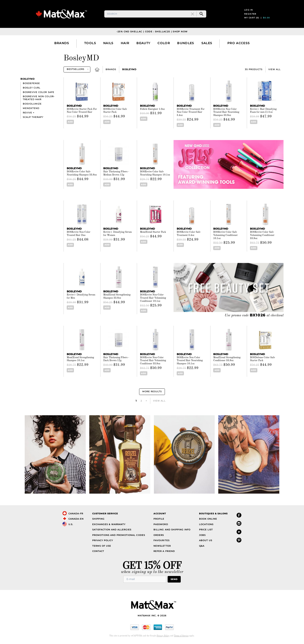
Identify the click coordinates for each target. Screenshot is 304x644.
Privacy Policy (103, 541)
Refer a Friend (164, 552)
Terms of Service (181, 637)
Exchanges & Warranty (109, 525)
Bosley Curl (32, 89)
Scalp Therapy (33, 118)
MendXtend (31, 109)
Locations (206, 525)
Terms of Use (102, 547)
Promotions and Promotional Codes (119, 536)
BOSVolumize (32, 105)
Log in (248, 10)
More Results (152, 393)
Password (161, 525)
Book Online (208, 520)
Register (250, 14)
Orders (159, 536)
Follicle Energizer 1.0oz (152, 110)
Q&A (202, 547)
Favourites (161, 541)
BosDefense (31, 84)
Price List (206, 531)
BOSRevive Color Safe (38, 93)
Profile (159, 520)
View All (274, 70)
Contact (98, 552)
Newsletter (162, 547)
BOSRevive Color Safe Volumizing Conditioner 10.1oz (225, 236)
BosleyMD (129, 70)
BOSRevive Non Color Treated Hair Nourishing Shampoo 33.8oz (226, 113)
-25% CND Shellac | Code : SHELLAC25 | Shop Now (152, 32)
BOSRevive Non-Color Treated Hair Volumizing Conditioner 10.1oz (153, 299)
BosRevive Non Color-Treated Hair (39, 99)
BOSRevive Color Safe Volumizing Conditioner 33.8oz (262, 236)
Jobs (202, 536)
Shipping (98, 520)
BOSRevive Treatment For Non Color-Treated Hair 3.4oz (191, 113)
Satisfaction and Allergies (112, 531)
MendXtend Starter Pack (153, 233)
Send (174, 580)
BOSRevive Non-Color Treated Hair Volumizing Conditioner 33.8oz (153, 362)
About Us (206, 541)
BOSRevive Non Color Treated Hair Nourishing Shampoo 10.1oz (190, 362)
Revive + (29, 114)
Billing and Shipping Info (172, 531)
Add (70, 123)
